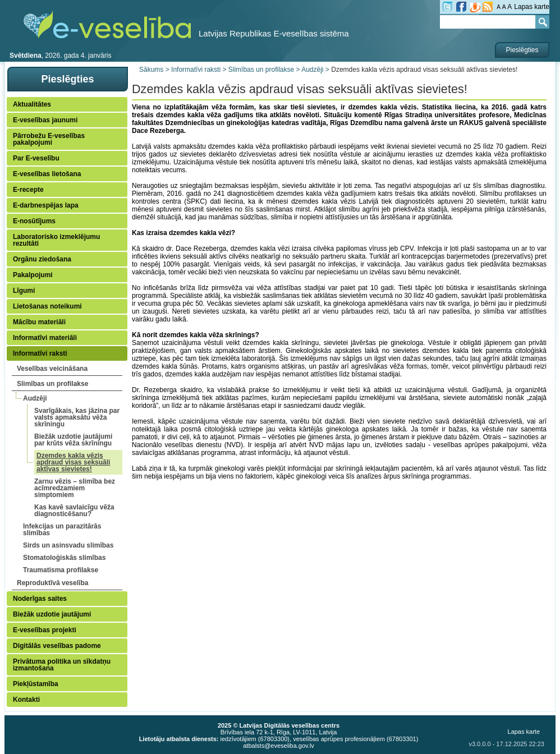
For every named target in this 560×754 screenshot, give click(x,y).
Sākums (151, 70)
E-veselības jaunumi (45, 120)
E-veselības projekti (45, 630)
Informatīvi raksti (40, 353)
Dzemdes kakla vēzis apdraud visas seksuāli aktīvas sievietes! (73, 462)
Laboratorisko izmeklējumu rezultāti (56, 240)
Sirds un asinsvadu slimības (68, 545)
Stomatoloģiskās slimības (64, 558)
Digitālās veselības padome (57, 646)
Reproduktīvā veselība (52, 583)
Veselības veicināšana (52, 369)
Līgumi (24, 291)
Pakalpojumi (33, 275)
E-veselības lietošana (47, 174)
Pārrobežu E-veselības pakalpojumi (49, 139)
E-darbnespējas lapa (46, 205)
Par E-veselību (36, 158)
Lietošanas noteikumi (47, 306)
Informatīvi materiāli (45, 338)
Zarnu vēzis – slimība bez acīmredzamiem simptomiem (75, 488)
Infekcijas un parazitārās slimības (62, 530)
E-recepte (28, 190)
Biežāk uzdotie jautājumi (52, 614)
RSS (488, 7)
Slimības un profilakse (52, 384)
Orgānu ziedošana (42, 259)
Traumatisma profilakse (61, 570)
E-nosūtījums (34, 221)
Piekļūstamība (36, 684)
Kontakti (26, 700)
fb (461, 7)
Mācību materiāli (39, 322)
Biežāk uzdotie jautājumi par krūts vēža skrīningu (73, 440)
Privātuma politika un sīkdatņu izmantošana (62, 665)
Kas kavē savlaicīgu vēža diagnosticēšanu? (74, 511)
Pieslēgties (522, 50)
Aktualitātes (32, 104)
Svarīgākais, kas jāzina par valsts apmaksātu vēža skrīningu (77, 417)
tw (447, 7)
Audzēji (35, 398)
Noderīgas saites (40, 599)
